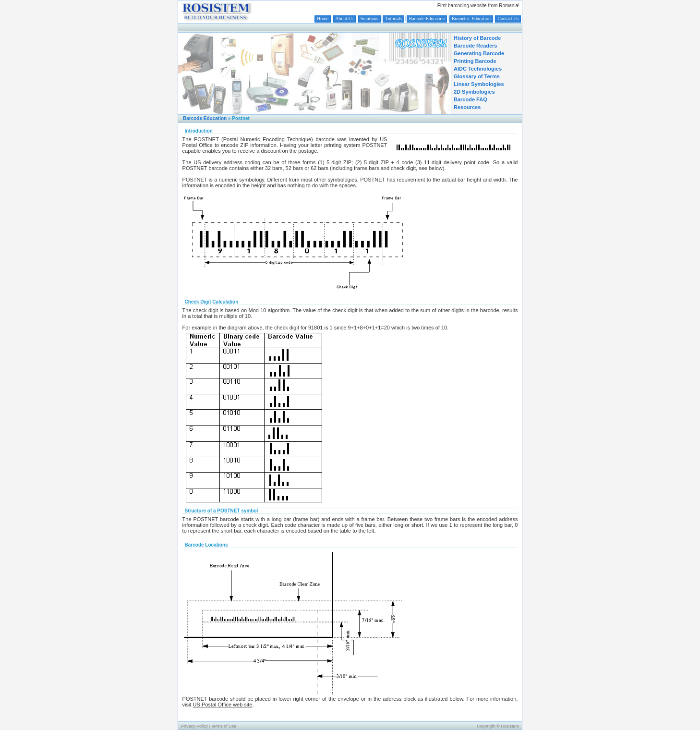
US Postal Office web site (223, 705)
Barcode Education (427, 18)
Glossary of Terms (477, 76)
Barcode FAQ (471, 99)
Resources (467, 107)
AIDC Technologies (478, 69)
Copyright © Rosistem (498, 726)
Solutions (369, 18)
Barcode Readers (476, 46)
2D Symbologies (474, 92)
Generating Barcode (479, 53)
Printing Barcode (475, 61)
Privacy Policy (194, 726)
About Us (345, 18)
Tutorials (393, 18)
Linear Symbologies (479, 84)
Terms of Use (223, 726)
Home (323, 18)
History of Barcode (477, 38)
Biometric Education (471, 18)
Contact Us (508, 18)
